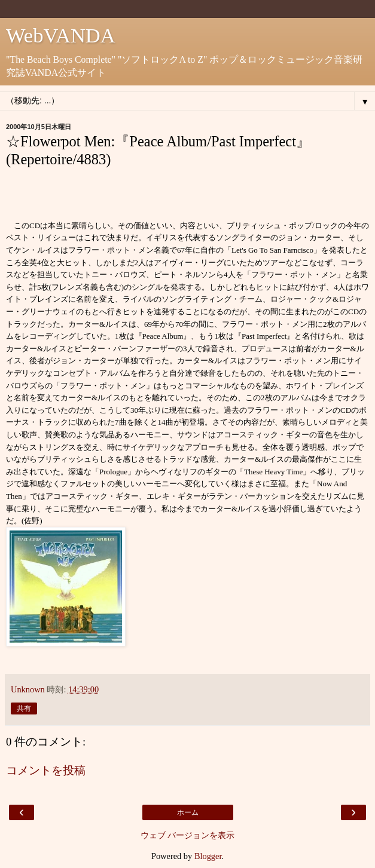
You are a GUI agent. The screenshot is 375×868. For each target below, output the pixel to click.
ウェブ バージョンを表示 (188, 835)
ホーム (188, 812)
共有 (24, 708)
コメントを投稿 (46, 770)
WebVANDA (61, 35)
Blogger (208, 856)
